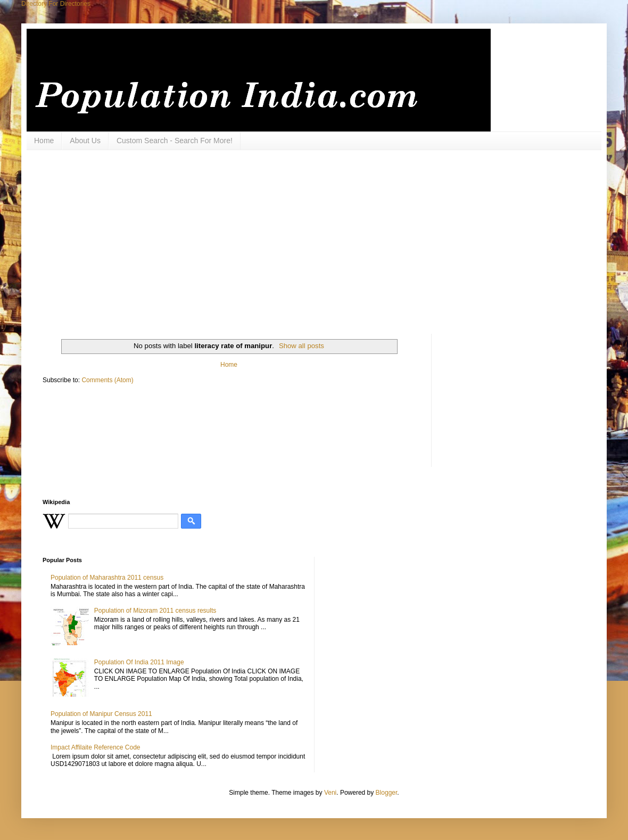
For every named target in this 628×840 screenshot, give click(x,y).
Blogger (387, 793)
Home (44, 141)
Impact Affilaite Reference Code (96, 747)
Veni (330, 793)
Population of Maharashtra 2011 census (107, 578)
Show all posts (301, 346)
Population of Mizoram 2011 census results (155, 611)
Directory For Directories (56, 4)
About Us (85, 141)
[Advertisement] (174, 241)
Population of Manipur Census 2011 (101, 714)
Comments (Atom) (107, 380)
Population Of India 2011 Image (139, 662)
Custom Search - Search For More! (175, 141)
